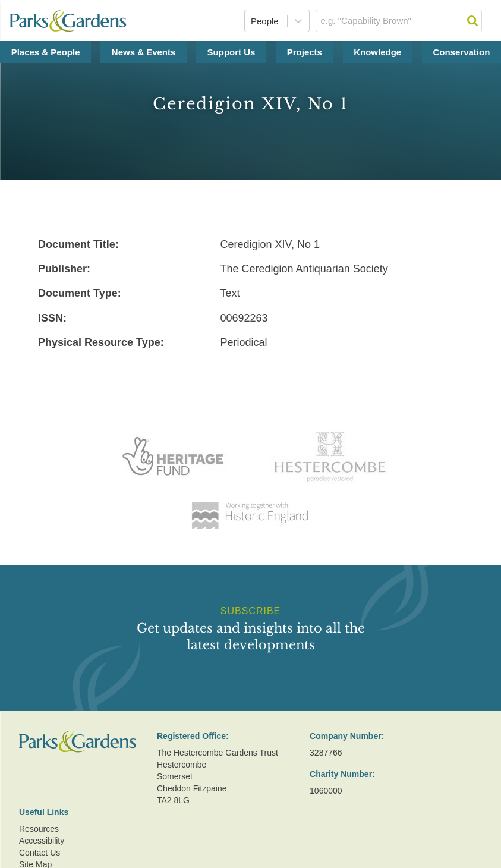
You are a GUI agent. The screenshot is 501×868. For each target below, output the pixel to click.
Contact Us (40, 853)
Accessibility (42, 841)
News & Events (144, 52)
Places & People (46, 52)
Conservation (461, 52)
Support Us (231, 52)
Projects (305, 52)
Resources (39, 829)
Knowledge (377, 52)
